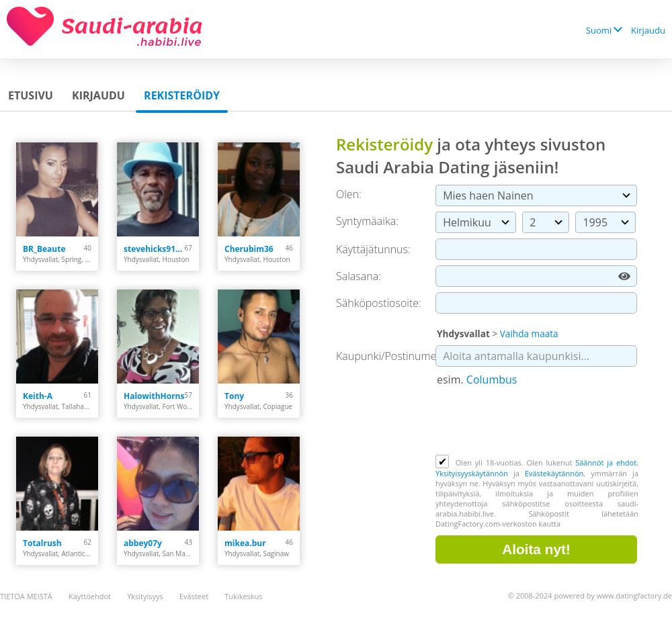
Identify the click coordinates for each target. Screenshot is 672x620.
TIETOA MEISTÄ (26, 596)
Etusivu (31, 95)
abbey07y (143, 543)
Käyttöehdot (90, 596)
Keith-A (38, 396)
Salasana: (359, 276)
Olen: (349, 194)
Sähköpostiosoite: (379, 303)
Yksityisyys (145, 596)
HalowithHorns (154, 396)
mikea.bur (245, 543)
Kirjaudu (648, 30)
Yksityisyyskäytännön (472, 473)
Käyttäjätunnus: (373, 249)
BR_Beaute (44, 249)
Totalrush (42, 543)
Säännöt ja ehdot (606, 462)
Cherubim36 (249, 249)
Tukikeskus (243, 596)
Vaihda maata (529, 334)
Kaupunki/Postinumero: (393, 356)
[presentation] (538, 422)
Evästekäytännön (554, 473)
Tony (234, 396)
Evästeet (194, 596)
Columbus (492, 380)
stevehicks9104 (154, 249)
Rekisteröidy (182, 95)
